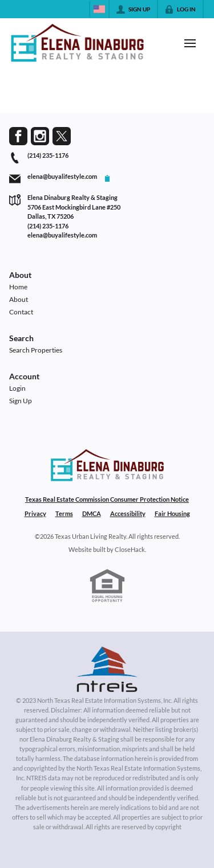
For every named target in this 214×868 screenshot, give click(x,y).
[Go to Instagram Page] (40, 136)
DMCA (92, 513)
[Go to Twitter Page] (62, 136)
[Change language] (99, 9)
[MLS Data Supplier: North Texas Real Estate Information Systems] (107, 669)
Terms (64, 513)
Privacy (35, 513)
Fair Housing (172, 513)
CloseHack (130, 549)
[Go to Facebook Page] (18, 136)
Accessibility (128, 513)
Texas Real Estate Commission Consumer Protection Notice (107, 499)
